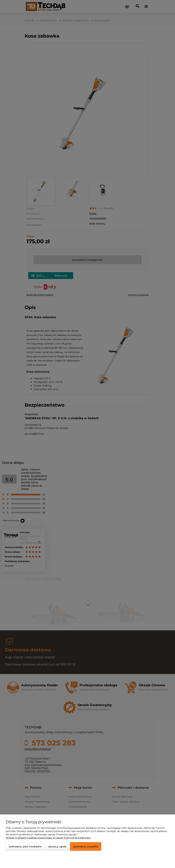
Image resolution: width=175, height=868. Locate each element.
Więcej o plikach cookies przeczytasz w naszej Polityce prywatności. (48, 838)
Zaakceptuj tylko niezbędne (25, 846)
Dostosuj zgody (57, 846)
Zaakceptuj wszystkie (86, 846)
